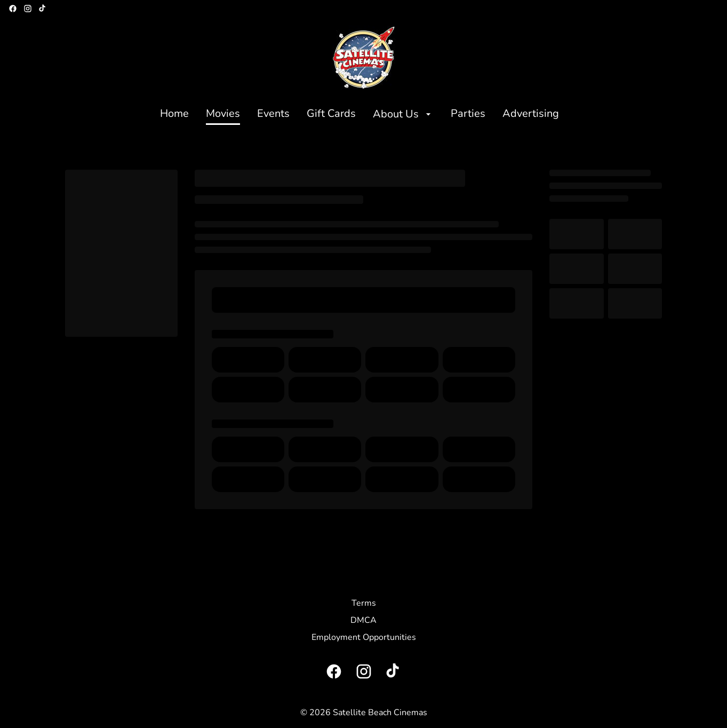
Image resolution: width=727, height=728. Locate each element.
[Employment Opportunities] (364, 637)
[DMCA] (363, 620)
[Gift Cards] (331, 114)
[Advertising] (531, 114)
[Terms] (364, 603)
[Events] (273, 114)
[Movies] (223, 114)
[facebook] (13, 9)
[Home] (174, 114)
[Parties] (468, 114)
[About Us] (403, 114)
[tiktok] (43, 9)
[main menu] (359, 114)
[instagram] (28, 9)
